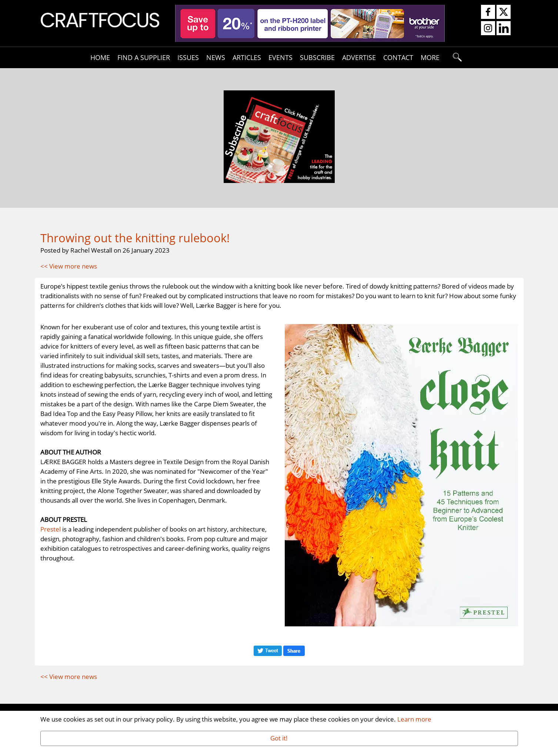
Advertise (359, 57)
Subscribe (317, 57)
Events (280, 57)
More (430, 57)
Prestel (51, 529)
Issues (188, 57)
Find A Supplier (144, 57)
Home (100, 57)
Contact (398, 57)
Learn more (414, 719)
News (216, 57)
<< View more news (69, 266)
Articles (247, 57)
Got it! (279, 738)
